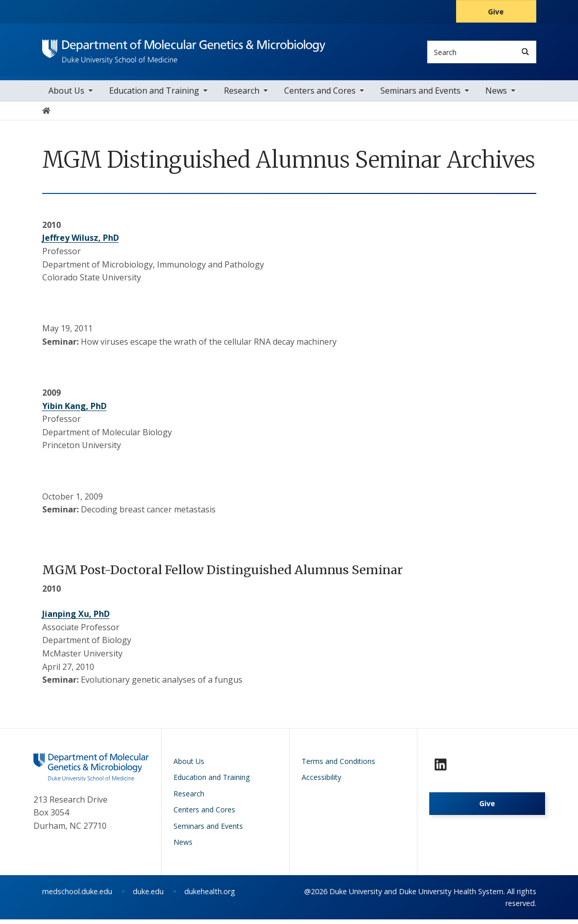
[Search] (525, 52)
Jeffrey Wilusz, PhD (81, 243)
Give (496, 12)
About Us (66, 95)
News (496, 95)
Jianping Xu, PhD (76, 619)
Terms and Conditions (338, 766)
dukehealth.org (210, 896)
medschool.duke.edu (77, 896)
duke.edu (148, 896)
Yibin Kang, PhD (74, 411)
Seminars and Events (421, 95)
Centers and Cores (320, 95)
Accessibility (321, 782)
